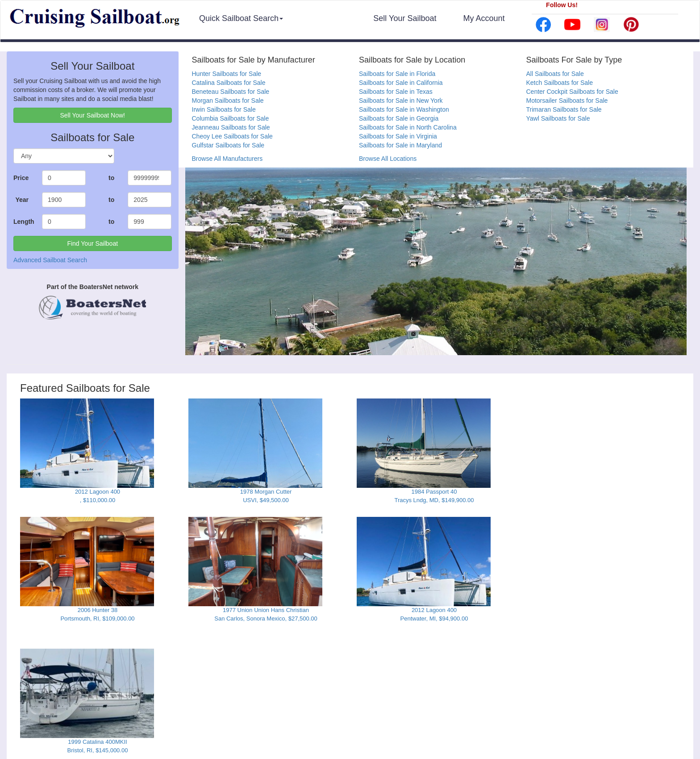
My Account (484, 18)
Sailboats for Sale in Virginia (398, 136)
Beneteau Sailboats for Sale (231, 92)
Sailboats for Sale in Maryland (400, 145)
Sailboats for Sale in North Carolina (408, 127)
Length (24, 222)
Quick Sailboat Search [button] (241, 18)
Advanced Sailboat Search (50, 260)
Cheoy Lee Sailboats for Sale (232, 136)
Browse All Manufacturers (227, 159)
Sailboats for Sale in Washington (404, 109)
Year (22, 200)
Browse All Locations (388, 159)
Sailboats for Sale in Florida (397, 74)
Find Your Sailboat (92, 243)
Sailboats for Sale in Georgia (399, 118)
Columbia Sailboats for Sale (231, 118)
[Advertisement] (603, 454)
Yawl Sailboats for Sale (558, 118)
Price (21, 178)
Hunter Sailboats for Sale (227, 74)
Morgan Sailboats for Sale (228, 101)
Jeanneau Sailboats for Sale (231, 127)
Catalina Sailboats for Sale (229, 83)
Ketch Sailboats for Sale (560, 83)
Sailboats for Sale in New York (401, 101)
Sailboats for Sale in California (401, 83)
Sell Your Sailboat (405, 18)
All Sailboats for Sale (555, 74)
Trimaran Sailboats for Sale (564, 109)
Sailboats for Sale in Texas (396, 92)
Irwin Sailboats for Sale (224, 109)
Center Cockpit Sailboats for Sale (572, 92)
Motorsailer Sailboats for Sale (567, 101)
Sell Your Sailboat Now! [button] (92, 115)
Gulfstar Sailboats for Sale (228, 145)
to (111, 178)
